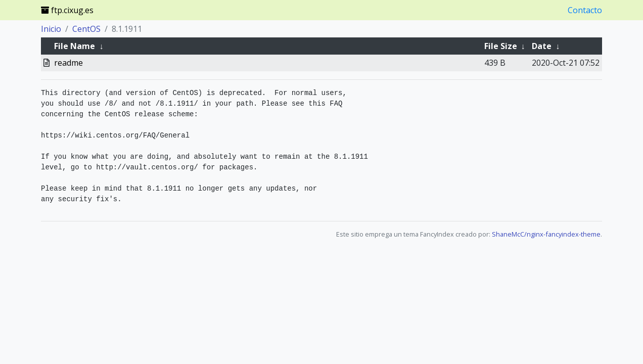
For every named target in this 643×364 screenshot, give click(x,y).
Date (542, 46)
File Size (501, 46)
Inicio (51, 29)
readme (68, 63)
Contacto (585, 10)
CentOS (86, 29)
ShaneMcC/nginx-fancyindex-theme (546, 234)
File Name (75, 46)
